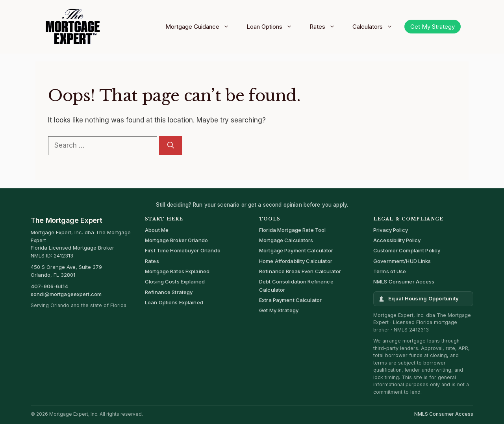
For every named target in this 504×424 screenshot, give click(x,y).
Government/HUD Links (402, 261)
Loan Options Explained (174, 302)
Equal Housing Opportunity (424, 298)
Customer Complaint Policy (407, 250)
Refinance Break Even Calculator (300, 271)
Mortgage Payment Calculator (296, 250)
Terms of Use (390, 271)
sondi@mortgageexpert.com (66, 294)
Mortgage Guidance (200, 27)
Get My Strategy (433, 27)
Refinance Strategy (169, 292)
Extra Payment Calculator (290, 300)
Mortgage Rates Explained (177, 271)
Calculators (375, 27)
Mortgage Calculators (286, 240)
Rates (325, 27)
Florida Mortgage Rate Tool (292, 230)
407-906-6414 (50, 286)
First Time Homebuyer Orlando (183, 250)
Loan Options (272, 27)
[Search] (171, 146)
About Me (157, 230)
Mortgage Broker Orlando (176, 240)
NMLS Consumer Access (404, 281)
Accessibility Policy (397, 240)
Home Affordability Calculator (296, 261)
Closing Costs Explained (175, 281)
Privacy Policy (391, 230)
